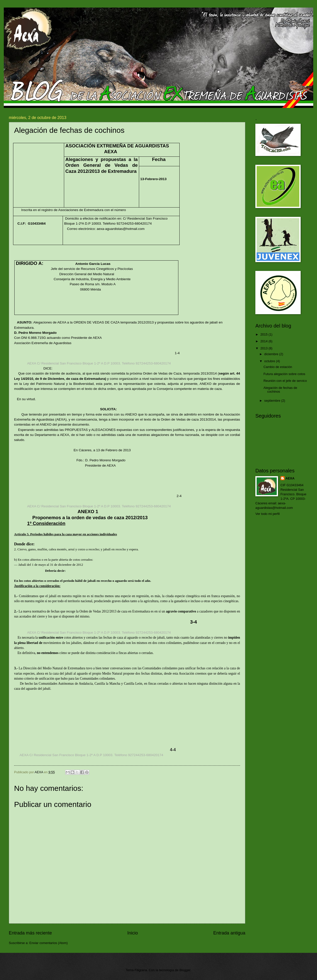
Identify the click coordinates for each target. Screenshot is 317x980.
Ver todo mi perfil (268, 514)
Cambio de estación (278, 367)
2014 (264, 341)
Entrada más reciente (30, 933)
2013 (264, 348)
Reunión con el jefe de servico (285, 381)
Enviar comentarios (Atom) (49, 943)
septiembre (273, 401)
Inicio (133, 933)
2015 (264, 334)
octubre (270, 361)
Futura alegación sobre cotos (284, 374)
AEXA (290, 478)
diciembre (272, 354)
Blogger (185, 970)
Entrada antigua (229, 933)
